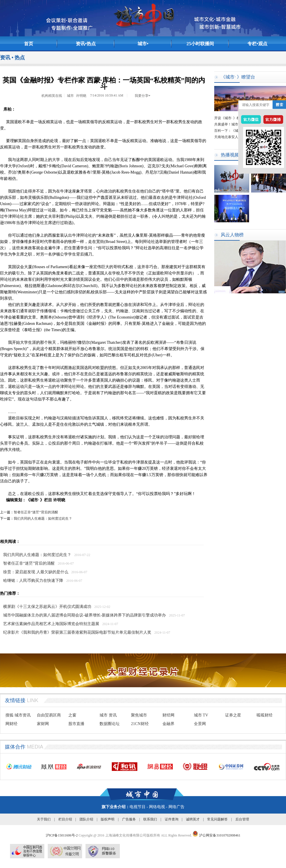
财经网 (168, 715)
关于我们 (44, 819)
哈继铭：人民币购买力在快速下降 (33, 581)
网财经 (11, 724)
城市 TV (201, 715)
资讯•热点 (86, 44)
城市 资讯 (108, 715)
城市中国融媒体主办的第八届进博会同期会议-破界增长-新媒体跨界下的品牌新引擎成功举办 (85, 615)
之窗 (72, 715)
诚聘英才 (193, 819)
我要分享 (143, 96)
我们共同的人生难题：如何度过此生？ (43, 519)
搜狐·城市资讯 (18, 715)
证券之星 (233, 715)
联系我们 (150, 819)
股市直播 (76, 724)
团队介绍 (86, 819)
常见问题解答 (217, 819)
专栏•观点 (257, 44)
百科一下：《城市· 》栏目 (234, 131)
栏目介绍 (65, 819)
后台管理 (242, 819)
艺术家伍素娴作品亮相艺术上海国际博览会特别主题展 (51, 624)
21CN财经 (140, 724)
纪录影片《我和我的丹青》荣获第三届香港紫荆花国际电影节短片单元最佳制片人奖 (77, 632)
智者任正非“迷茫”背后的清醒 (36, 512)
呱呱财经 (265, 715)
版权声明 (108, 819)
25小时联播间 (200, 44)
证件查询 (172, 819)
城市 (70, 96)
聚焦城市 (139, 715)
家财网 (43, 724)
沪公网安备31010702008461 (216, 835)
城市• (143, 44)
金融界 (168, 724)
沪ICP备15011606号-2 (62, 835)
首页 (29, 44)
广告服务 (129, 819)
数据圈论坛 (110, 724)
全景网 (200, 724)
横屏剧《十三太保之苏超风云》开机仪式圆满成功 (47, 607)
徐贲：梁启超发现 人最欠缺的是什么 (36, 572)
